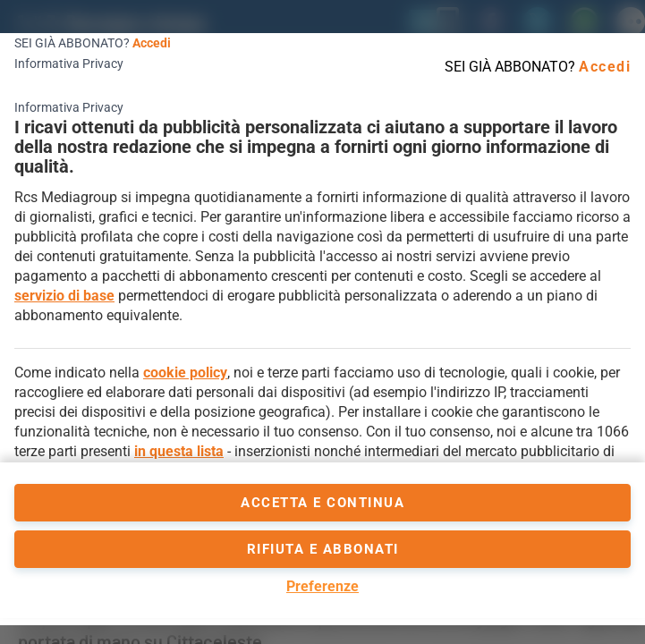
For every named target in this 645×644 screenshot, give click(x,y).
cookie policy (185, 373)
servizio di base (64, 296)
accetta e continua (322, 503)
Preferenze (322, 586)
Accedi (152, 43)
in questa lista (179, 451)
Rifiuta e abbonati (323, 549)
